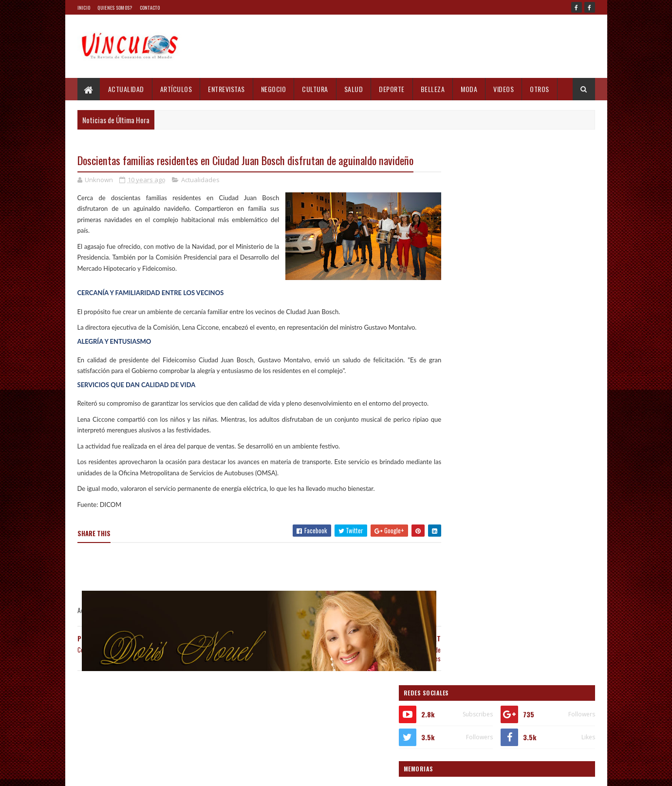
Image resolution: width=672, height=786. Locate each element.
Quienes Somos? (115, 8)
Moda (469, 89)
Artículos (176, 89)
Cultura (315, 89)
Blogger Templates (173, 773)
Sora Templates (124, 773)
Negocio (274, 89)
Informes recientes (478, 696)
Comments (556, 696)
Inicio (84, 8)
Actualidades (200, 197)
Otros (540, 89)
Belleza (433, 89)
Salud (354, 89)
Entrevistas (226, 89)
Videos (504, 89)
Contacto (150, 8)
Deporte (392, 89)
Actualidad (126, 89)
